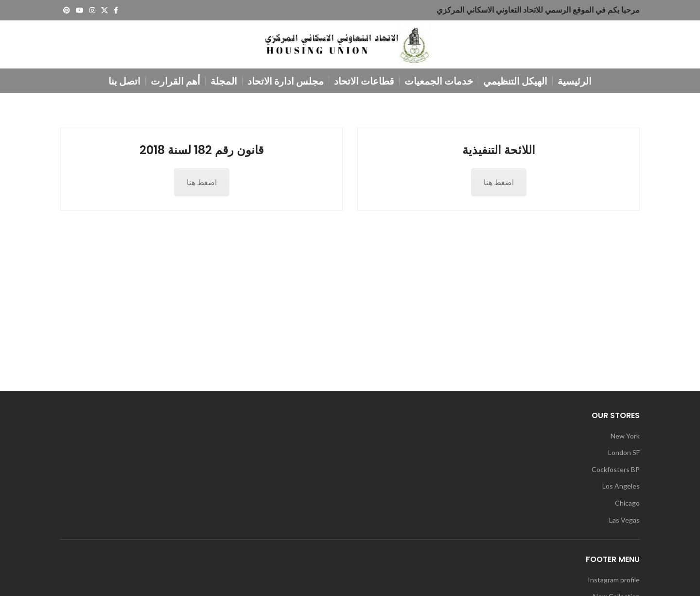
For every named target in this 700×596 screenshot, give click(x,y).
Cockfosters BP (616, 472)
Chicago (627, 506)
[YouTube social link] (80, 10)
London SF (624, 455)
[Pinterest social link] (67, 10)
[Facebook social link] (116, 10)
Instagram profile (614, 582)
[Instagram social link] (92, 10)
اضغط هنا (202, 185)
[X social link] (105, 10)
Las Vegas (624, 522)
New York (625, 438)
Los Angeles (621, 489)
